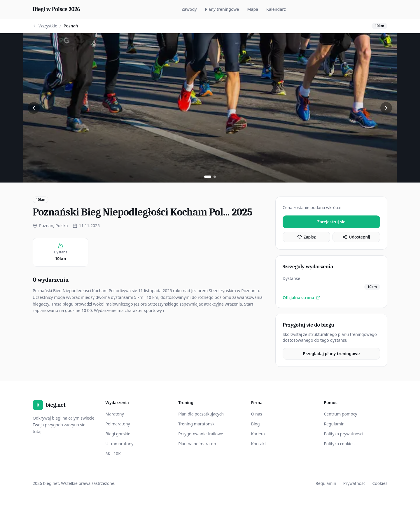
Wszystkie (45, 26)
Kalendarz (276, 9)
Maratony (115, 414)
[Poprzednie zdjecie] (34, 108)
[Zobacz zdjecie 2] (215, 177)
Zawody (189, 9)
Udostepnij (356, 237)
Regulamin (334, 424)
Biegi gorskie (118, 434)
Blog (256, 424)
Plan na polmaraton (197, 444)
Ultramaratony (120, 444)
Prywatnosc (354, 483)
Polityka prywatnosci (343, 434)
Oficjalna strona (301, 298)
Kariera (258, 434)
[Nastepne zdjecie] (386, 108)
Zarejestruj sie (331, 222)
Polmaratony (118, 424)
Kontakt (259, 444)
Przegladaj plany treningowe (331, 354)
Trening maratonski (197, 424)
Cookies (380, 483)
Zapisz (307, 237)
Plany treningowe (222, 9)
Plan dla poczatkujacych (201, 414)
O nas (257, 414)
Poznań (71, 26)
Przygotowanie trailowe (201, 434)
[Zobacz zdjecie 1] (208, 177)
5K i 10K (113, 454)
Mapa (253, 9)
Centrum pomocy (340, 414)
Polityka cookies (339, 444)
